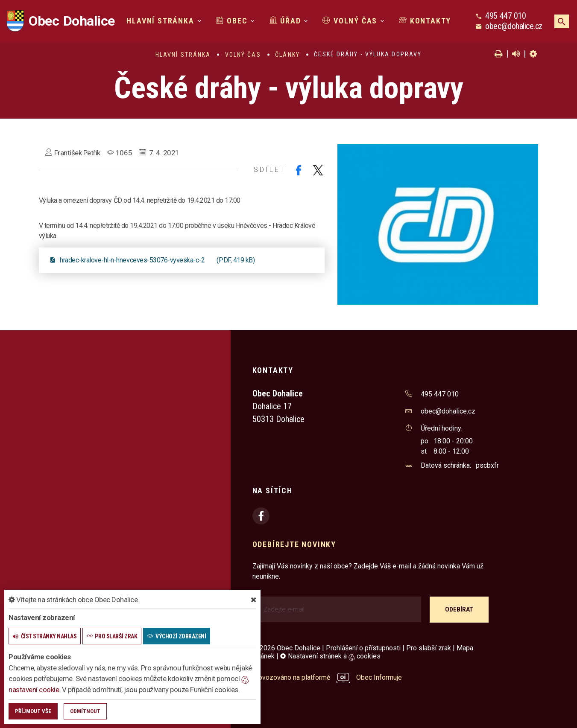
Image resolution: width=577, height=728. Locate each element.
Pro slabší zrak (429, 648)
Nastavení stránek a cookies (330, 656)
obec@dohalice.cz (514, 26)
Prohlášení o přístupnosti (363, 648)
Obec (232, 21)
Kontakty (425, 21)
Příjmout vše (33, 711)
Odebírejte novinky (294, 544)
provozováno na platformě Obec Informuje (327, 677)
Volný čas (350, 21)
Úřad (285, 21)
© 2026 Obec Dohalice (286, 648)
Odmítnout (85, 711)
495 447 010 (505, 16)
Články (287, 55)
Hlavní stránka (160, 21)
